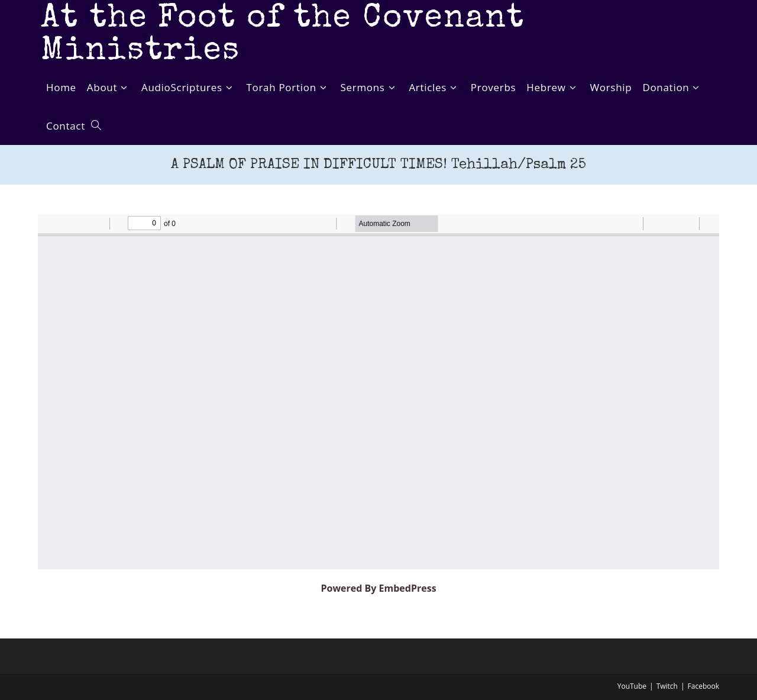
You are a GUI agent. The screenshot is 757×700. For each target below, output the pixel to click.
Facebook (703, 686)
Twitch (667, 686)
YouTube (632, 686)
